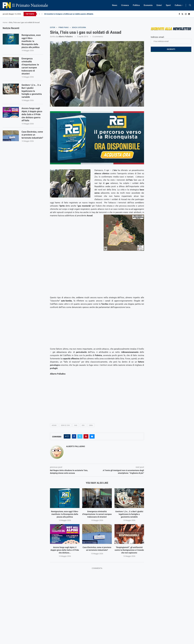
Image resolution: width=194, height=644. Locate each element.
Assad (54, 425)
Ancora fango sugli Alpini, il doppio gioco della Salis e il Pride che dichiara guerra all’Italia (32, 114)
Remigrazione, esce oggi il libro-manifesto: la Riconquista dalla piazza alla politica (65, 514)
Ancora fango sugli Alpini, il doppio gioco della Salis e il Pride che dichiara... (65, 550)
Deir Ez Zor (65, 425)
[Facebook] (179, 14)
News (115, 5)
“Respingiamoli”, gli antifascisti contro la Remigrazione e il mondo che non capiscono (129, 550)
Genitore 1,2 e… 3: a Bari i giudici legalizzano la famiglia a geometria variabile (129, 514)
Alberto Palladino (66, 37)
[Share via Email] (92, 436)
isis (83, 425)
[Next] (42, 14)
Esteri (159, 5)
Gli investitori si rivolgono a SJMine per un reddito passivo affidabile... (69, 14)
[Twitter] (182, 14)
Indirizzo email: (171, 40)
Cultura (178, 5)
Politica (136, 5)
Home (5, 22)
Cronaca (125, 5)
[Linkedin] (189, 14)
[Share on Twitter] (80, 436)
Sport (168, 5)
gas (76, 425)
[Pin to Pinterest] (86, 436)
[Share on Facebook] (74, 436)
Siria (91, 425)
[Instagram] (186, 14)
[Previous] (39, 14)
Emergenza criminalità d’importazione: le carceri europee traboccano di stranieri (97, 514)
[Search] (190, 5)
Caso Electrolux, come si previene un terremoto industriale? (32, 135)
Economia (148, 5)
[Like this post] (68, 436)
